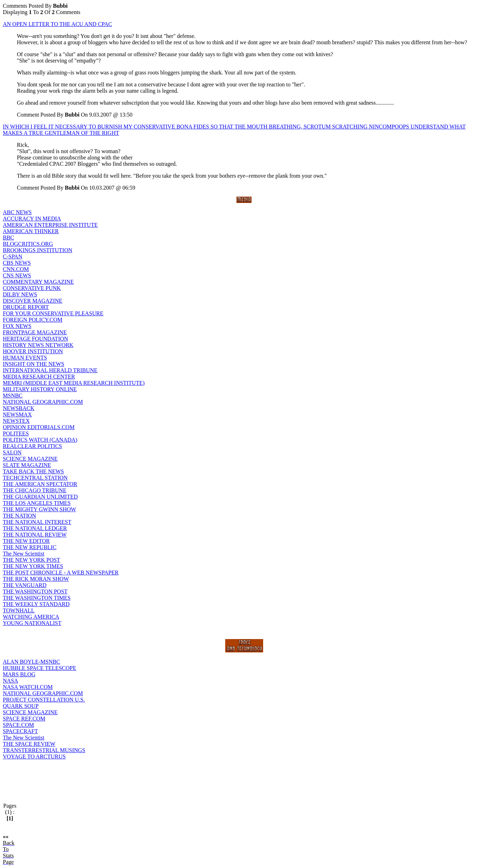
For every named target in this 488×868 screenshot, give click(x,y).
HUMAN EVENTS (25, 358)
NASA (11, 681)
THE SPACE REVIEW (29, 744)
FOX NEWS (17, 326)
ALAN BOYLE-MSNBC (31, 662)
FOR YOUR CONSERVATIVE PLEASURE (53, 313)
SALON (12, 452)
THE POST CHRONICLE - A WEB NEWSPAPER (61, 573)
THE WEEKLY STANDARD (36, 604)
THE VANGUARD (25, 585)
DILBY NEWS (20, 294)
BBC (8, 238)
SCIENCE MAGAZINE (30, 459)
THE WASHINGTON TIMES (37, 598)
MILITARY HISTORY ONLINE (40, 389)
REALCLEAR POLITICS (32, 446)
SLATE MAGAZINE (27, 465)
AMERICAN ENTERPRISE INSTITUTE (50, 225)
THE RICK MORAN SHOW (36, 579)
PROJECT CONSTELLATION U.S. (44, 700)
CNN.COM (16, 269)
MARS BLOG (19, 674)
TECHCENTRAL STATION (35, 478)
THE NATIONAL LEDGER (35, 528)
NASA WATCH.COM (28, 687)
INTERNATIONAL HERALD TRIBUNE (50, 370)
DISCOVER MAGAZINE (32, 301)
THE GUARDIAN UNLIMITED (40, 497)
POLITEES (16, 433)
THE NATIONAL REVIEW (35, 535)
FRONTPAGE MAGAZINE (35, 332)
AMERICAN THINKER (31, 231)
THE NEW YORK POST (31, 560)
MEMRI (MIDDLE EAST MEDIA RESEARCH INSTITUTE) (74, 383)
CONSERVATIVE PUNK (32, 288)
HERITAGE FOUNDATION (35, 339)
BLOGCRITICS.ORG (28, 244)
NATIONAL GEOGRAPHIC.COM (43, 402)
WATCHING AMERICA (31, 617)
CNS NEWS (17, 275)
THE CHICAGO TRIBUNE (35, 490)
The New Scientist (24, 554)
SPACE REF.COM (24, 719)
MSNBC (13, 396)
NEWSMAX (17, 415)
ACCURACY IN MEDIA (32, 219)
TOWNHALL (19, 610)
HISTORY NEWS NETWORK (38, 345)
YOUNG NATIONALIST (32, 623)
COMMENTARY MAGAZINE (38, 282)
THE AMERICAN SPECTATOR (40, 484)
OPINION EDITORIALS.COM (39, 427)
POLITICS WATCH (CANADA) (40, 440)
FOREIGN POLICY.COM (33, 320)
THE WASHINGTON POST (35, 591)
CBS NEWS (17, 263)
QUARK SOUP (21, 706)
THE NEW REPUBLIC (30, 547)
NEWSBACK (19, 408)
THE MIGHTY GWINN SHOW (40, 509)
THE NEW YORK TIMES (33, 566)
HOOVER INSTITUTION (33, 351)
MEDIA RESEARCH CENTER (39, 377)
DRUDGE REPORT (26, 307)
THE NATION (19, 516)
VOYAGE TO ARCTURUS (34, 757)
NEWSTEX (16, 421)
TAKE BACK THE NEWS (33, 471)
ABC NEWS (17, 212)
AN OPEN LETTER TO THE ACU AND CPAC (57, 24)
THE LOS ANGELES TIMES (37, 503)
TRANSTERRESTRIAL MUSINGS (44, 750)
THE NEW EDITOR (26, 541)
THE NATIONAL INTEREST (37, 522)
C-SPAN (12, 257)
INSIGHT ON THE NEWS (34, 364)
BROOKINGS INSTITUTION (38, 250)
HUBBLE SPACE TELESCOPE (40, 668)
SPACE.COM (18, 725)
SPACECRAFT (20, 731)
